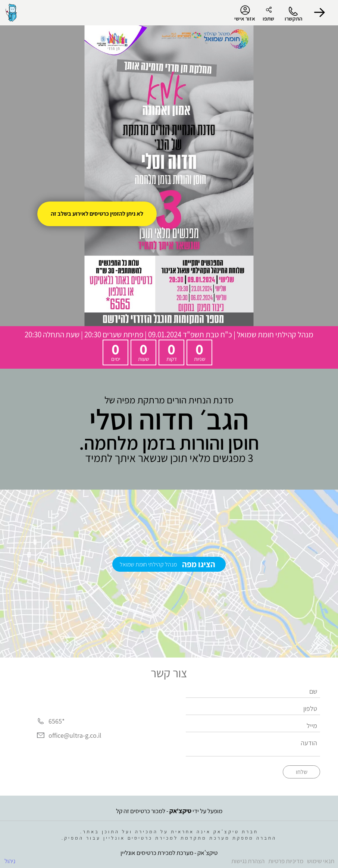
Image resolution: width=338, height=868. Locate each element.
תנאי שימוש (321, 861)
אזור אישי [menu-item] (245, 13)
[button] (319, 13)
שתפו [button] (268, 18)
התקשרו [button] (293, 18)
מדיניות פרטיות (286, 861)
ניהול (10, 861)
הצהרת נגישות (248, 861)
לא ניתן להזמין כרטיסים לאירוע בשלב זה (97, 214)
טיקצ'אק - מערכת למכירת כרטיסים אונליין (169, 853)
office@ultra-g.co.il (75, 735)
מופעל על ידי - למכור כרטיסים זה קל (169, 811)
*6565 (57, 721)
